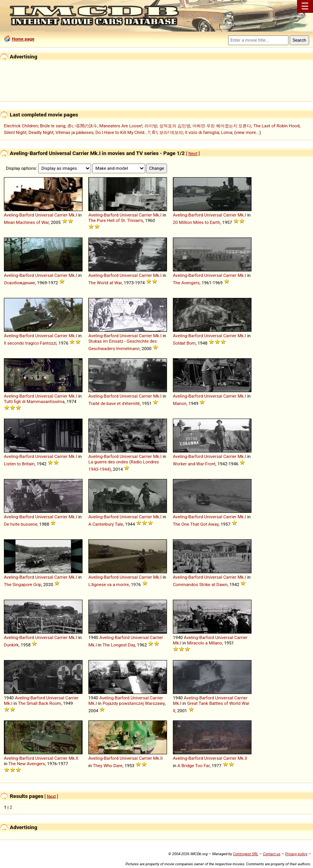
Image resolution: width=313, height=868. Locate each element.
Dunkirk (11, 645)
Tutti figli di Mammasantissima (34, 401)
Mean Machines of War (26, 222)
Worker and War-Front (194, 464)
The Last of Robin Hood (277, 126)
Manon (180, 403)
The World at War (105, 283)
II (77, 758)
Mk (72, 215)
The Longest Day (119, 645)
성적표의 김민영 (175, 126)
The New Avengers (27, 764)
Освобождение (19, 283)
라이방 (151, 126)
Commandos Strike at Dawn (200, 585)
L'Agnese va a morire (109, 585)
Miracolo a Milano (204, 643)
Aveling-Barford (19, 215)
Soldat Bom (184, 343)
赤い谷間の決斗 (82, 126)
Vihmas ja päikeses (74, 132)
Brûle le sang (53, 126)
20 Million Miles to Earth (197, 222)
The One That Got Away (196, 524)
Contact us (272, 854)
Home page (23, 39)
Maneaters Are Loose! (121, 126)
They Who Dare (108, 766)
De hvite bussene (21, 524)
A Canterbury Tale (106, 524)
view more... (248, 132)
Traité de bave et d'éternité (114, 403)
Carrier (61, 215)
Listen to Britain (19, 464)
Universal (44, 215)
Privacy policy (296, 854)
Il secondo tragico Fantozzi (30, 343)
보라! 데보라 (171, 132)
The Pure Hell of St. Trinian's (116, 220)
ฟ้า (155, 132)
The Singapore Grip (23, 585)
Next (193, 153)
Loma (227, 132)
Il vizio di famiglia (202, 132)
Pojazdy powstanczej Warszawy (134, 703)
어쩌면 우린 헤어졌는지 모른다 (222, 126)
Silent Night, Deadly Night (29, 132)
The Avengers (186, 283)
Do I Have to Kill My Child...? (123, 132)
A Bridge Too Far (194, 766)
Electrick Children (21, 126)
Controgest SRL (245, 854)
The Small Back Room (40, 703)
